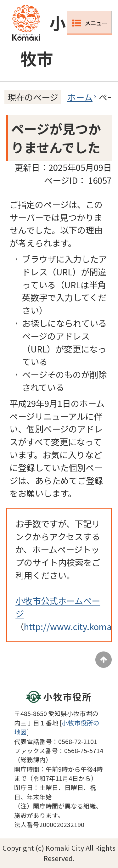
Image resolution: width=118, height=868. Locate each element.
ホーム (80, 97)
